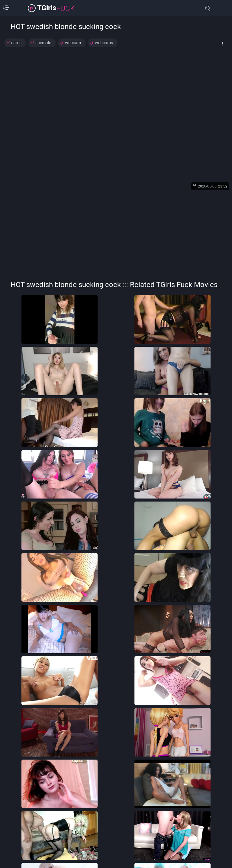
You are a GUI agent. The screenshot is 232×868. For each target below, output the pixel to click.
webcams (104, 43)
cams (16, 43)
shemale (43, 43)
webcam (73, 43)
